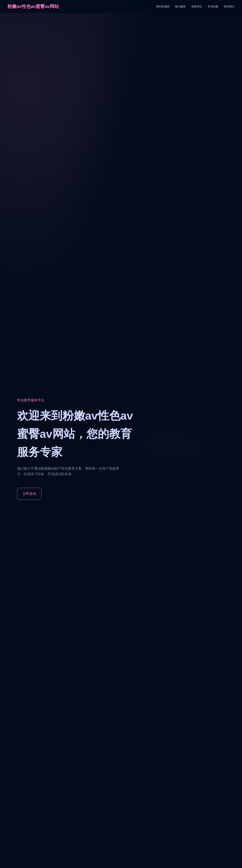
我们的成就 (163, 6)
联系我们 (229, 6)
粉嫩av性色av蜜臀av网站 (33, 6)
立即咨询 (29, 494)
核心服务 (180, 6)
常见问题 (213, 6)
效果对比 (197, 6)
